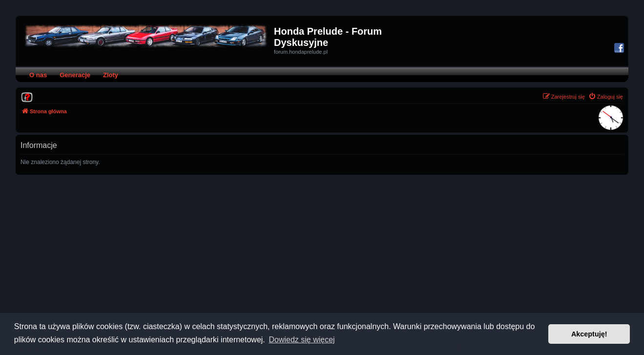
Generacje (75, 75)
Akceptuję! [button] (589, 334)
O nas (38, 75)
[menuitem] (27, 97)
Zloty (111, 75)
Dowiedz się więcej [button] (301, 340)
